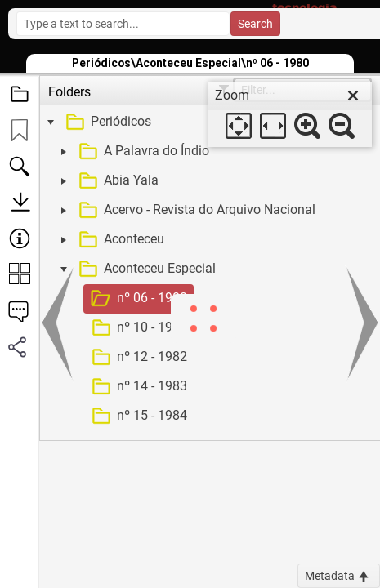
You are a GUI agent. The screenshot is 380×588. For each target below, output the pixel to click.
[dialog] (290, 114)
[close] (353, 96)
